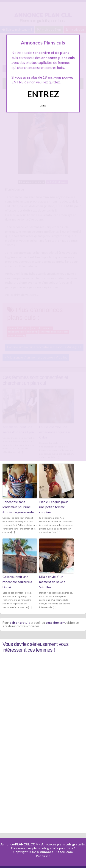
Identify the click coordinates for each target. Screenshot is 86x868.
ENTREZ (43, 94)
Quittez (43, 106)
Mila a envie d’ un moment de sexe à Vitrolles (52, 582)
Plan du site (43, 856)
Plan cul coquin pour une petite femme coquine (54, 507)
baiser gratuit (20, 623)
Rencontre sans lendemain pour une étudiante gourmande (18, 507)
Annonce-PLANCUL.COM (19, 844)
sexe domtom (55, 623)
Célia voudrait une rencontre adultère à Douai (17, 582)
